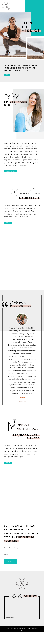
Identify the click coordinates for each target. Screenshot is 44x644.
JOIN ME (12, 76)
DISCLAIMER (26, 633)
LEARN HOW (13, 228)
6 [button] (25, 408)
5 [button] (24, 408)
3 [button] (22, 408)
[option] (22, 362)
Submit (11, 569)
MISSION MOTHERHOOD (25, 630)
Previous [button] (6, 327)
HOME (8, 630)
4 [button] (23, 408)
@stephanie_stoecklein (15, 625)
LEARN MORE (14, 469)
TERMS (20, 633)
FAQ (16, 633)
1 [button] (19, 408)
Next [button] (38, 327)
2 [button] (21, 408)
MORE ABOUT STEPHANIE (19, 175)
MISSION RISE (14, 630)
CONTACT (36, 630)
